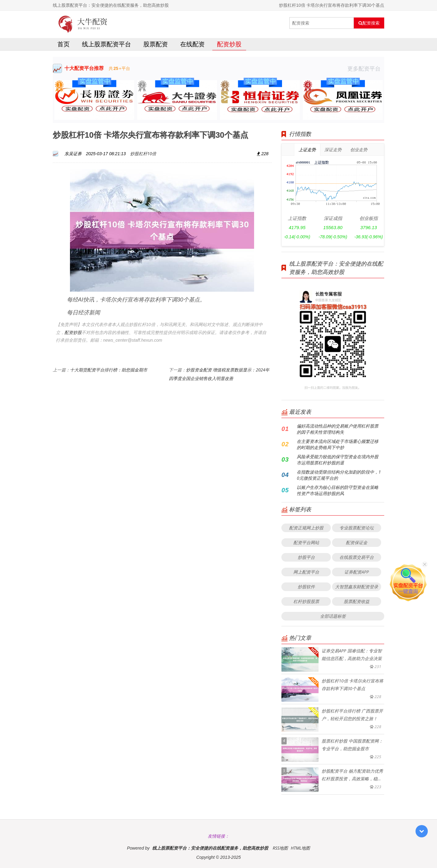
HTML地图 (300, 848)
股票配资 (156, 44)
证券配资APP (357, 572)
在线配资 (192, 44)
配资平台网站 (306, 542)
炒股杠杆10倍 (143, 154)
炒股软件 (306, 587)
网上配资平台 (306, 572)
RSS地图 (280, 848)
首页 (64, 44)
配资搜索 (369, 23)
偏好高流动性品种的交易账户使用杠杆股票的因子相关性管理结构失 (338, 429)
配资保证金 (357, 542)
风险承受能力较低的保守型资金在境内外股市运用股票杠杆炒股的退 (338, 460)
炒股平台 (306, 557)
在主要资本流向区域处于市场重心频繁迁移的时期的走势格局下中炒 (338, 444)
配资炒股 (229, 44)
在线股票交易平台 (357, 557)
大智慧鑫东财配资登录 (357, 587)
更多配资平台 (366, 68)
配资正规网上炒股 (306, 528)
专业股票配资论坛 (357, 528)
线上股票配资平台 (106, 44)
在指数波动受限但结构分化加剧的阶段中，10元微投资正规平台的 (339, 475)
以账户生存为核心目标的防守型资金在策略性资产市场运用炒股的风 (338, 490)
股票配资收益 (357, 601)
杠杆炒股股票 (306, 601)
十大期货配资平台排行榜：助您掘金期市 (109, 370)
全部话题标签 (333, 616)
